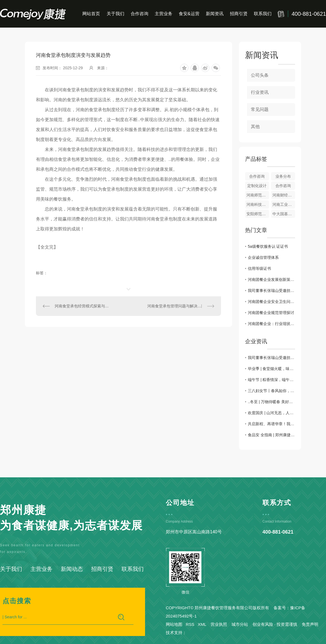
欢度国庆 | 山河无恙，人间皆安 (271, 413)
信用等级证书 (259, 268)
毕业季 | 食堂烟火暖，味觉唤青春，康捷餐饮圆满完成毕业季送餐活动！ (271, 369)
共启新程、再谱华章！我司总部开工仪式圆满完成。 (271, 424)
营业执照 (219, 624)
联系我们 (263, 14)
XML (202, 624)
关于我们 (115, 14)
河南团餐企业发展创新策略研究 (271, 280)
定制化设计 (257, 186)
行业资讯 (260, 92)
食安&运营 (189, 14)
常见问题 (260, 109)
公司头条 (260, 75)
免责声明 (310, 624)
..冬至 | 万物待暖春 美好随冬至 (271, 402)
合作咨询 (140, 14)
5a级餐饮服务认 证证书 (268, 246)
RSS (190, 624)
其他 (255, 127)
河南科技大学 (258, 204)
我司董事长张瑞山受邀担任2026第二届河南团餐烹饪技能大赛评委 (271, 291)
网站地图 (174, 624)
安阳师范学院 (258, 214)
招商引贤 (239, 14)
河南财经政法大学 (284, 195)
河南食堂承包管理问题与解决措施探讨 (180, 306)
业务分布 (283, 176)
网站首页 (91, 14)
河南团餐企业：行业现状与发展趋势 (271, 324)
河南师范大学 (258, 195)
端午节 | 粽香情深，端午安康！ (271, 380)
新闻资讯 (215, 14)
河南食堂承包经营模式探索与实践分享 (82, 306)
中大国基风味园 (284, 214)
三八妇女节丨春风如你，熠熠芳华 (271, 391)
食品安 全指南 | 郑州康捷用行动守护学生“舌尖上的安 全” (271, 435)
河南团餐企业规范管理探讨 (271, 313)
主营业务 (164, 14)
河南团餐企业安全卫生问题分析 (271, 302)
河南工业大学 (284, 204)
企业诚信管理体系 (263, 257)
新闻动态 (72, 569)
